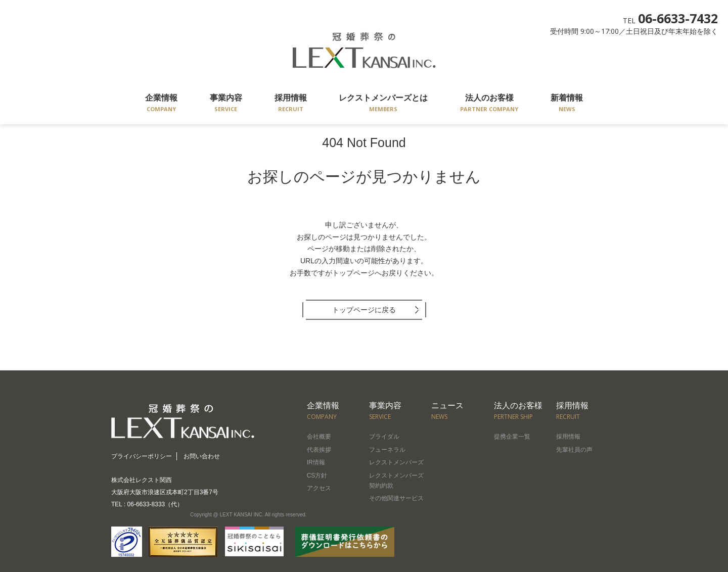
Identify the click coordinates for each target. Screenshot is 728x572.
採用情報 (291, 104)
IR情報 (316, 462)
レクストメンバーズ (396, 462)
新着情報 (567, 104)
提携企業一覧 (512, 437)
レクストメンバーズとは (383, 104)
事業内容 (226, 104)
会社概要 (319, 437)
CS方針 (317, 475)
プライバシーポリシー (142, 456)
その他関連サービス (396, 498)
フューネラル (387, 450)
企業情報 (161, 104)
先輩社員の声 (574, 450)
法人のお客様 (489, 104)
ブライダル (384, 437)
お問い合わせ (202, 456)
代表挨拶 (319, 450)
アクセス (319, 488)
